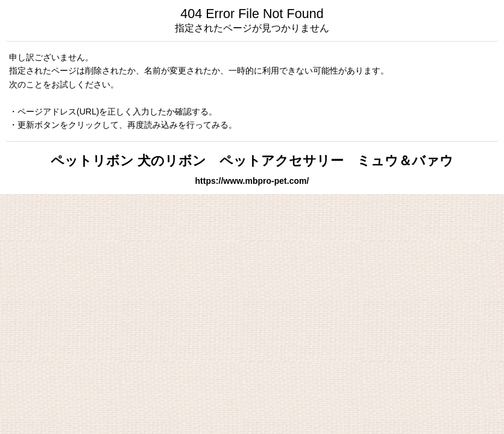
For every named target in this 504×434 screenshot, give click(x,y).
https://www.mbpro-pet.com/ (252, 181)
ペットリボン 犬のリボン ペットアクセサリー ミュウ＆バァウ (252, 161)
